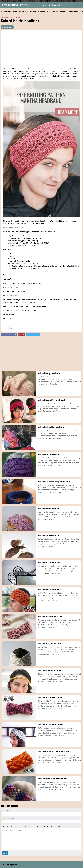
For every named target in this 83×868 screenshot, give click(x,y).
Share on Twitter (33, 335)
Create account (54, 5)
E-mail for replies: (9, 818)
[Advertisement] (41, 49)
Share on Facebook (9, 335)
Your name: (6, 810)
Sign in (44, 5)
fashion (21, 323)
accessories (7, 323)
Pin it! (22, 335)
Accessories (8, 27)
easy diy (15, 323)
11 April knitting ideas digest (12, 17)
